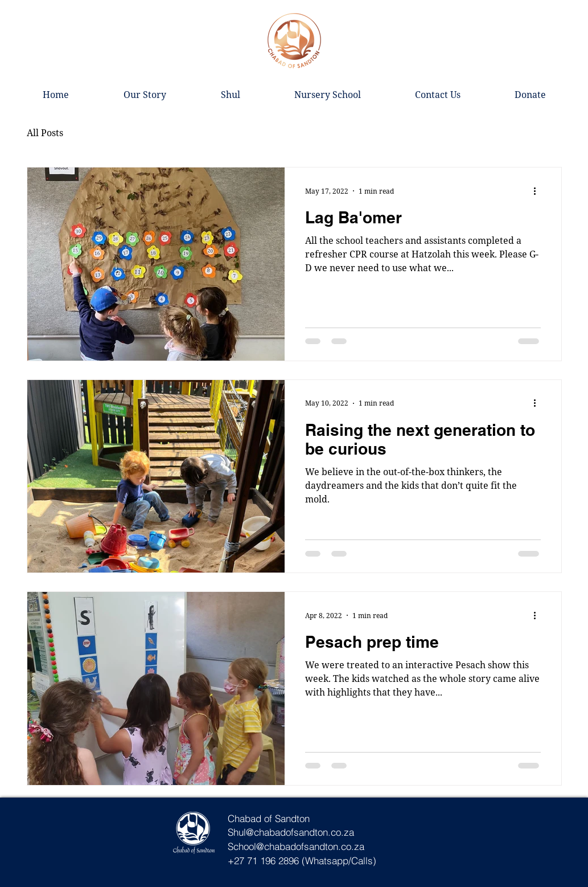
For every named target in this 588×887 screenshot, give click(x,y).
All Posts (45, 133)
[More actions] (539, 191)
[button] (231, 95)
